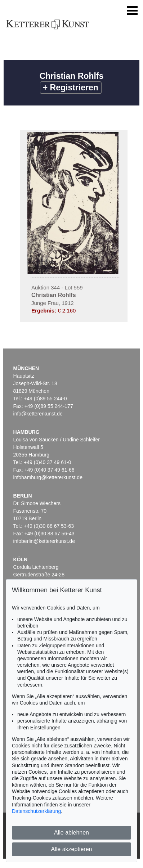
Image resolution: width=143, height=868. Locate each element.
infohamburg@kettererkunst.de (48, 477)
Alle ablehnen (71, 833)
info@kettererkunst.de (38, 414)
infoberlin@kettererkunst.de (44, 541)
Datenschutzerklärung (36, 811)
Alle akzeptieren (72, 849)
